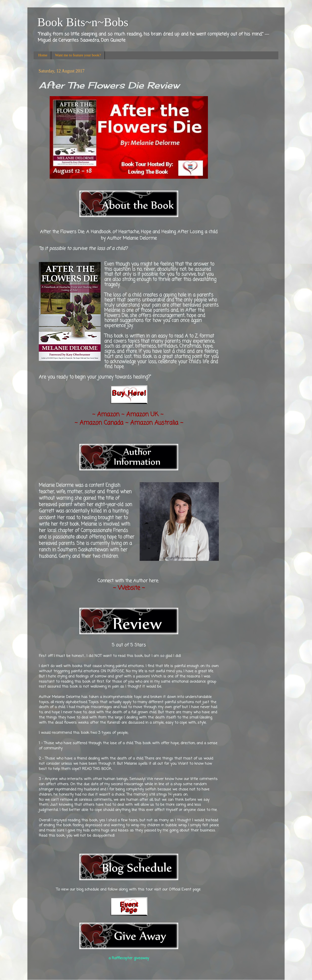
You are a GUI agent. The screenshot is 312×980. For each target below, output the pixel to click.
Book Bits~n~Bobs (83, 22)
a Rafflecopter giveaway (129, 958)
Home (43, 55)
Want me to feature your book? (78, 55)
